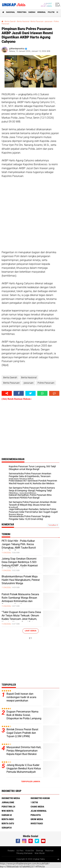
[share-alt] (7, 393)
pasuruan (49, 21)
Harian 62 (7, 815)
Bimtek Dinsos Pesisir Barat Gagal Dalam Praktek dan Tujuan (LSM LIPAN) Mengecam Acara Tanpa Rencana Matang (22, 736)
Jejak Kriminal (39, 811)
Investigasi (37, 823)
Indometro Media (11, 798)
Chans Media (37, 807)
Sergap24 (7, 828)
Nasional (11, 12)
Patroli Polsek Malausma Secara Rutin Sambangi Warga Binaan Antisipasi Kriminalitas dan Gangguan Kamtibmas (20, 599)
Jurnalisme (8, 802)
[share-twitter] (30, 393)
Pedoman (49, 851)
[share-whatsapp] (42, 393)
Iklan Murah (40, 853)
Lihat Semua (31, 631)
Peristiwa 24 (8, 807)
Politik (51, 12)
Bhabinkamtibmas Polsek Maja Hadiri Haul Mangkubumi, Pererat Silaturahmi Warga (21, 580)
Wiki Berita (7, 811)
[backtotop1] (58, 859)
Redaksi (11, 851)
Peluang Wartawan (24, 853)
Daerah (32, 12)
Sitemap (40, 851)
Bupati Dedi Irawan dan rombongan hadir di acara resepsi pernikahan (21, 697)
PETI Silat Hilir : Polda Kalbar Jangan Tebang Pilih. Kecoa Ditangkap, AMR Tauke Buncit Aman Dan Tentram (19, 546)
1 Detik (34, 802)
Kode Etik (30, 851)
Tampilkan (53, 525)
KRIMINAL (42, 12)
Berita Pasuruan (37, 21)
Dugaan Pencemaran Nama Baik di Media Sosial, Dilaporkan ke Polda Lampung (24, 715)
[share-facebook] (19, 393)
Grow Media (37, 819)
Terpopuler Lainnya (31, 782)
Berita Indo (8, 819)
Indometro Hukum (40, 798)
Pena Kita (36, 815)
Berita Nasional (23, 21)
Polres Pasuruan (46, 383)
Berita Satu (8, 823)
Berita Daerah (10, 21)
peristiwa (22, 12)
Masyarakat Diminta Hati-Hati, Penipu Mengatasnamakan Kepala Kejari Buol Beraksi (24, 751)
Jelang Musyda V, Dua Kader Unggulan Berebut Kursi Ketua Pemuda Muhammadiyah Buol (24, 770)
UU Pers (20, 851)
